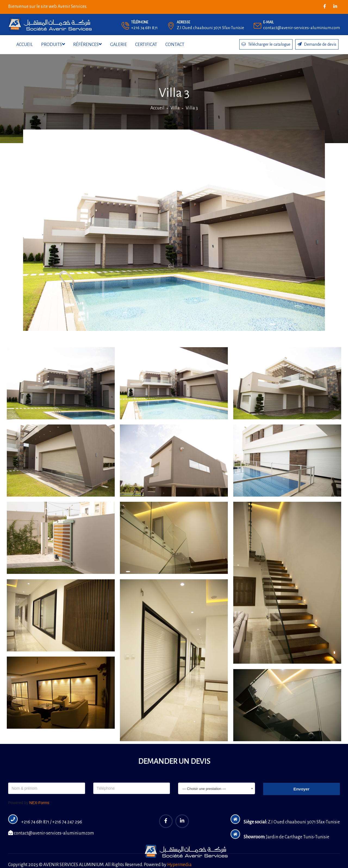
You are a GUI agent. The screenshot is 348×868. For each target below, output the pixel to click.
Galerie (119, 45)
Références (87, 44)
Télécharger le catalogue (266, 44)
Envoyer (301, 789)
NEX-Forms (39, 803)
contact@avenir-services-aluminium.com (51, 833)
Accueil (25, 45)
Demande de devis (317, 44)
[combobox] (217, 788)
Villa (175, 108)
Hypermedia (179, 865)
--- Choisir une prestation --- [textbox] (204, 789)
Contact (175, 45)
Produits (53, 44)
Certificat (146, 45)
